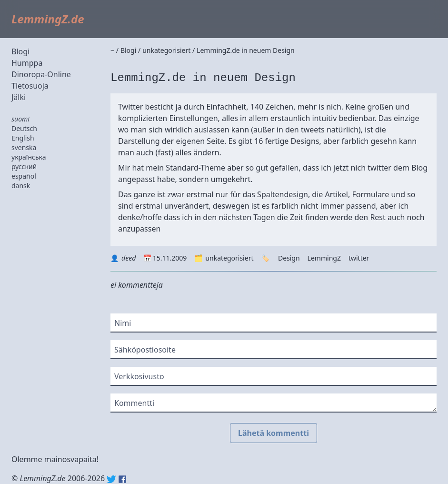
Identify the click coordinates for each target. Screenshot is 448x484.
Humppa (27, 63)
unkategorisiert (229, 258)
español (24, 176)
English (23, 138)
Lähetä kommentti (274, 433)
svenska (24, 147)
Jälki (19, 97)
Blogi (20, 51)
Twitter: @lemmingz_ (111, 479)
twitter (359, 258)
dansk (21, 186)
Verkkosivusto (139, 376)
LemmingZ (324, 258)
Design (289, 258)
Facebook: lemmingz (122, 479)
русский (24, 166)
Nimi (123, 323)
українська (29, 157)
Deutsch (24, 128)
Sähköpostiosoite (145, 350)
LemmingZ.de (48, 19)
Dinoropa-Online (41, 74)
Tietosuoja (30, 86)
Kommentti (134, 403)
